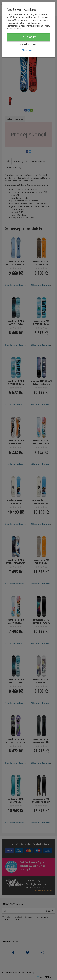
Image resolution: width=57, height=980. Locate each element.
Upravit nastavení (29, 44)
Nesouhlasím (28, 50)
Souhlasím (28, 37)
